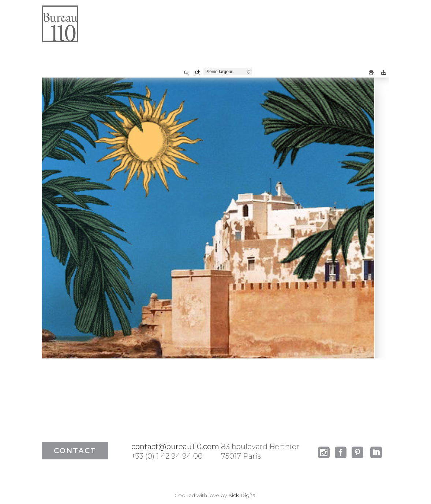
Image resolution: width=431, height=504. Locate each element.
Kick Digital (242, 495)
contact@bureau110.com (175, 447)
